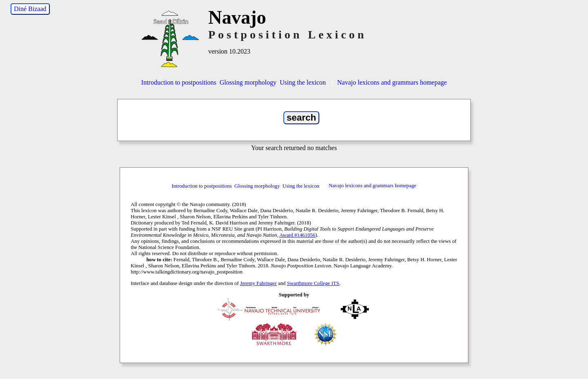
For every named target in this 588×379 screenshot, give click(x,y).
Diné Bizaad (30, 9)
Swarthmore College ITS (313, 283)
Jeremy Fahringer (258, 283)
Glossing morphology (248, 82)
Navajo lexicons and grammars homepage (388, 82)
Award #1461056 (297, 235)
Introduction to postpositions (179, 82)
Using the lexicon (303, 82)
